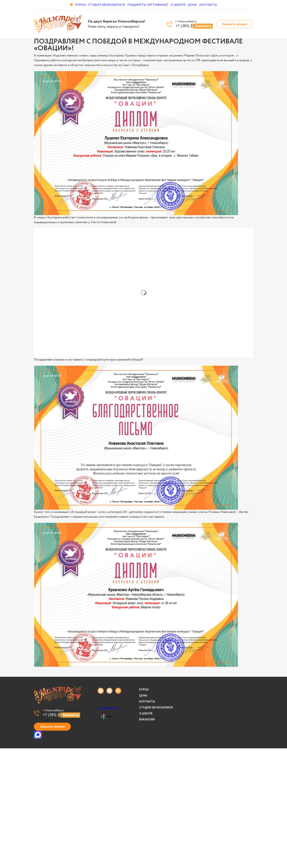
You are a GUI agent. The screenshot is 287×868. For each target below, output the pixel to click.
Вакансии (147, 720)
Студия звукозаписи (106, 5)
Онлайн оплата (108, 708)
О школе (180, 5)
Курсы (78, 5)
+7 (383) (61, 715)
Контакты (216, 5)
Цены (197, 5)
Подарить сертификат (148, 5)
